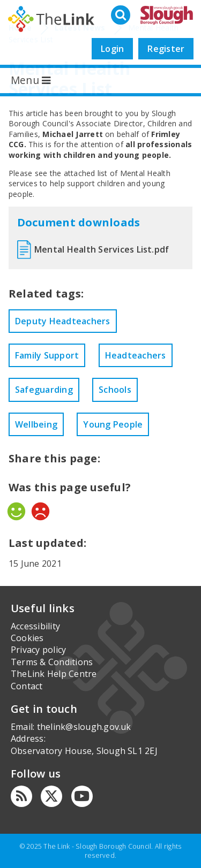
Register (166, 49)
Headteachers (136, 355)
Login (112, 49)
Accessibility (35, 626)
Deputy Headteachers (63, 321)
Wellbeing (36, 424)
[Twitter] (51, 796)
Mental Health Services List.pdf (102, 249)
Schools (115, 390)
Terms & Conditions (52, 662)
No (40, 511)
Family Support (47, 355)
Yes (16, 511)
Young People (113, 424)
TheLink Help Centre (54, 674)
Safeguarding (44, 390)
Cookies (27, 638)
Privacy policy (38, 650)
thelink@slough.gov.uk (84, 727)
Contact (27, 686)
